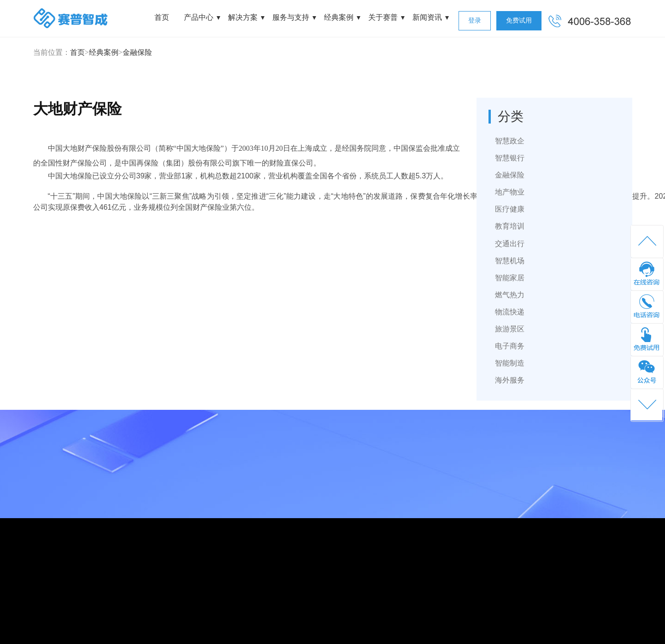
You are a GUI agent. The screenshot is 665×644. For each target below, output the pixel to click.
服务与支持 (291, 17)
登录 (475, 21)
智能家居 (510, 278)
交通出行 (510, 244)
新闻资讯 (427, 17)
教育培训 (510, 226)
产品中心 (199, 17)
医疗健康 (510, 209)
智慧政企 (510, 141)
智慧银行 (510, 158)
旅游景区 (510, 329)
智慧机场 (510, 261)
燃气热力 (510, 295)
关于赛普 (383, 17)
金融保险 (137, 52)
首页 (162, 17)
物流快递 (510, 312)
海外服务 (510, 380)
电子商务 (510, 346)
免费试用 (519, 21)
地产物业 (510, 192)
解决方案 (243, 17)
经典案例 (339, 17)
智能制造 (510, 363)
